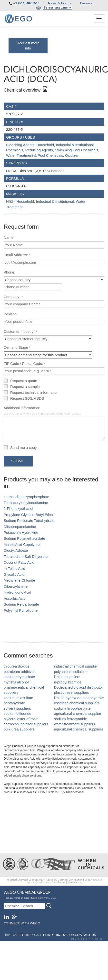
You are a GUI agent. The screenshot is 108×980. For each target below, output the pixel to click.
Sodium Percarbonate (21, 604)
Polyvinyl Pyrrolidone (21, 610)
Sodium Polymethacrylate (24, 538)
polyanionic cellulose (71, 672)
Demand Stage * (17, 347)
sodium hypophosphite (72, 708)
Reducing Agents (39, 150)
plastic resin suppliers (72, 692)
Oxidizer (72, 155)
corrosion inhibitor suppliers (26, 724)
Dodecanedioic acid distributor (79, 687)
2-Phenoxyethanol (18, 508)
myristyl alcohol (16, 682)
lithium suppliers (67, 677)
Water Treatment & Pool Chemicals (35, 155)
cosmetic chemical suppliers (77, 703)
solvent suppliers (17, 708)
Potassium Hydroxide (21, 532)
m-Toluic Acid (14, 568)
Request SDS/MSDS (27, 398)
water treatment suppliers (75, 724)
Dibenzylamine (16, 586)
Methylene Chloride (19, 580)
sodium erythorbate (19, 677)
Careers (86, 3)
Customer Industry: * (20, 331)
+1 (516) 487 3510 (26, 3)
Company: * (13, 297)
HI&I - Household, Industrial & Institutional (40, 201)
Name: (9, 237)
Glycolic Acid (14, 574)
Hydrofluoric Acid (17, 592)
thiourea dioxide (17, 666)
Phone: (10, 272)
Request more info (28, 46)
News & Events (60, 3)
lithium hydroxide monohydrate (79, 698)
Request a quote (24, 381)
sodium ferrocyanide (71, 719)
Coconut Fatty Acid (19, 562)
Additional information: (43, 410)
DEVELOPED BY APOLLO (87, 939)
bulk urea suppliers (19, 729)
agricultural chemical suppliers (79, 729)
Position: (11, 314)
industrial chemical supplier (76, 666)
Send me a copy (23, 448)
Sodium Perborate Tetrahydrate (29, 520)
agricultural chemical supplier (78, 713)
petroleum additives (20, 672)
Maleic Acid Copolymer (22, 544)
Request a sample (25, 387)
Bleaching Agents (20, 145)
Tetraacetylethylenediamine (26, 503)
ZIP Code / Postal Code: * (25, 364)
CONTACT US (85, 935)
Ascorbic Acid (15, 598)
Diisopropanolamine (20, 527)
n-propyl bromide (68, 682)
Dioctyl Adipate (16, 550)
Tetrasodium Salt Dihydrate (26, 556)
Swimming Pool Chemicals (77, 150)
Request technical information (34, 392)
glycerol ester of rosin (21, 719)
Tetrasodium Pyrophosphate (26, 497)
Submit (18, 461)
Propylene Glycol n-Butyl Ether (29, 515)
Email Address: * (17, 255)
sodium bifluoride (17, 713)
